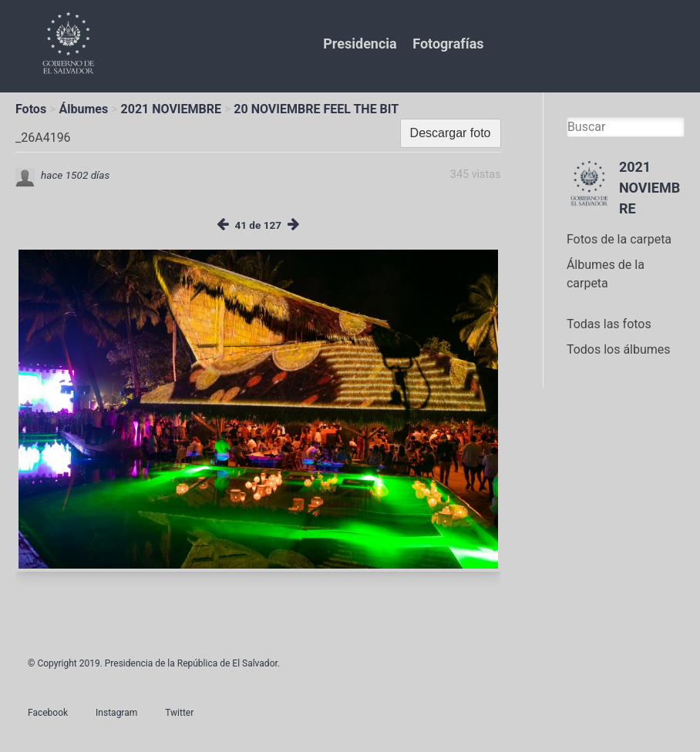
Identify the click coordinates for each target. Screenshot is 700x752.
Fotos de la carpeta (619, 239)
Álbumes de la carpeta (606, 274)
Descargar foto (451, 133)
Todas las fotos (609, 324)
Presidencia (360, 44)
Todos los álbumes (619, 349)
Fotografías (448, 44)
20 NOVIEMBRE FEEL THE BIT (316, 109)
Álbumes (83, 109)
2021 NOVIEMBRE (171, 109)
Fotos (31, 109)
